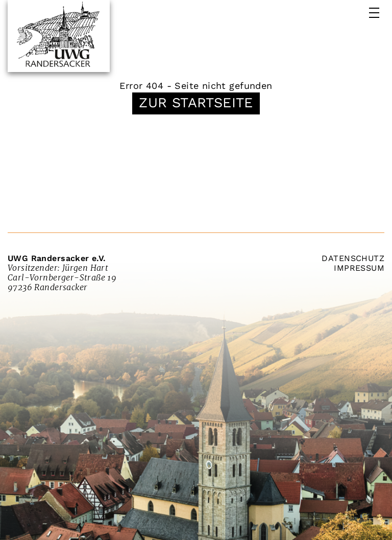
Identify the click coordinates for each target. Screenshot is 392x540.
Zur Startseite (196, 103)
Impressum (359, 268)
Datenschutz (353, 258)
